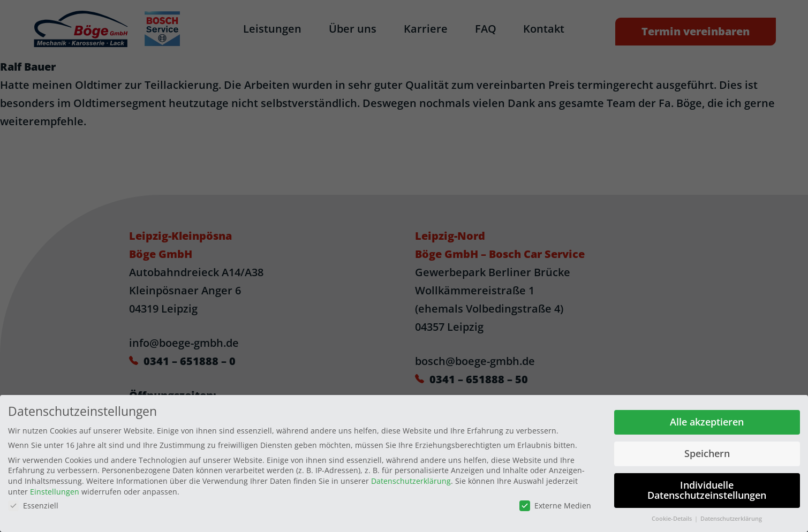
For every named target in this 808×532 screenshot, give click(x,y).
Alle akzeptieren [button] (707, 420)
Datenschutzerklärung (411, 479)
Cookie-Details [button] (673, 517)
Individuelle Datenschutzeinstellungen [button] (707, 488)
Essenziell (33, 504)
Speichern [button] (707, 452)
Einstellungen (55, 489)
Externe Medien (555, 504)
